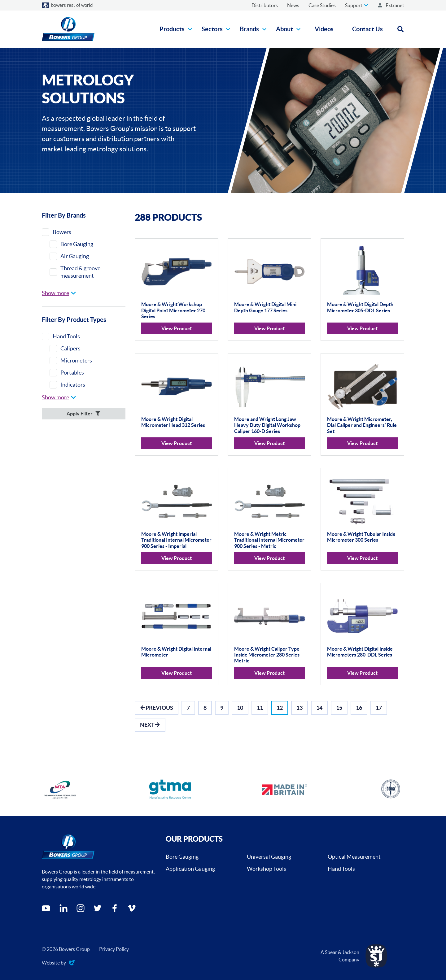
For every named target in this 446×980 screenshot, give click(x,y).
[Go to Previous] (157, 708)
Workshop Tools (267, 869)
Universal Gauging (269, 857)
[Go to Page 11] (260, 708)
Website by (58, 963)
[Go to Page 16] (359, 708)
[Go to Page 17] (379, 708)
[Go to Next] (150, 725)
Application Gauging (190, 869)
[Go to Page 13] (300, 708)
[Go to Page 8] (205, 708)
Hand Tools (341, 869)
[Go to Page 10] (240, 708)
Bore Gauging (182, 857)
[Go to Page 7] (188, 708)
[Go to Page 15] (339, 708)
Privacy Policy (114, 949)
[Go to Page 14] (319, 708)
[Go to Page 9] (222, 708)
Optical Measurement (354, 857)
